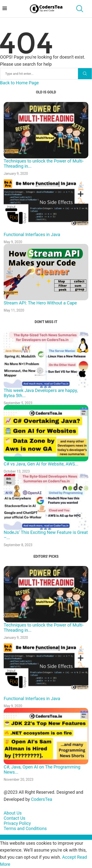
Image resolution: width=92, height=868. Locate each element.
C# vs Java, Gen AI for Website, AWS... (41, 464)
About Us (13, 813)
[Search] (29, 74)
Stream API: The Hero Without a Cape (40, 303)
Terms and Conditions (25, 828)
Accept (69, 857)
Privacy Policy (17, 823)
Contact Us (14, 818)
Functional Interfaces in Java (32, 234)
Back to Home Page (19, 83)
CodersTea (41, 799)
